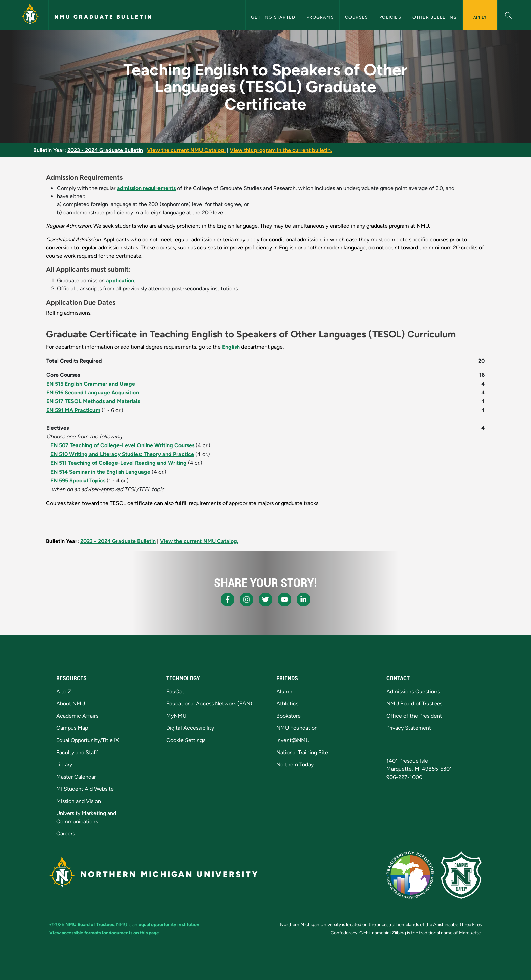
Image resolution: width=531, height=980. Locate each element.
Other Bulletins (435, 17)
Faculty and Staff (77, 752)
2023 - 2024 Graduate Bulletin (105, 150)
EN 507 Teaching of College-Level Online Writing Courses (122, 445)
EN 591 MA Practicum (73, 410)
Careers (66, 834)
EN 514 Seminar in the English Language (100, 472)
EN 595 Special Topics (78, 481)
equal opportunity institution (169, 924)
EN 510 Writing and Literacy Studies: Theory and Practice (122, 454)
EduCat (175, 691)
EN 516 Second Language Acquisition (93, 393)
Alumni (285, 691)
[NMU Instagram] (247, 600)
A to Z (64, 691)
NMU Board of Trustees (414, 704)
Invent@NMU (293, 740)
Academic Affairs (77, 716)
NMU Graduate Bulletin (103, 17)
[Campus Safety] (461, 875)
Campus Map (72, 728)
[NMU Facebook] (228, 600)
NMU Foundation (297, 728)
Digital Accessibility (190, 728)
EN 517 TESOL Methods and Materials (93, 401)
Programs (320, 17)
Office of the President (414, 716)
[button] (508, 14)
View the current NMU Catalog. (186, 150)
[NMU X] (265, 600)
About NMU (71, 704)
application (120, 280)
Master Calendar (76, 777)
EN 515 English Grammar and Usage (91, 384)
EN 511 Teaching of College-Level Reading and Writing (119, 463)
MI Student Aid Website (85, 789)
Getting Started (273, 17)
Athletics (287, 704)
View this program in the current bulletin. (281, 150)
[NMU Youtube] (284, 600)
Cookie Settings (186, 740)
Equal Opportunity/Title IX (88, 740)
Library (64, 765)
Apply (480, 17)
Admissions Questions (413, 691)
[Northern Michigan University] (30, 15)
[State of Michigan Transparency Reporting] (410, 875)
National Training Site (302, 752)
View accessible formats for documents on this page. (105, 933)
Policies (390, 17)
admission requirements (146, 188)
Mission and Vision (79, 801)
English (231, 347)
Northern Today (295, 765)
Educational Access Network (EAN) (209, 704)
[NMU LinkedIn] (303, 600)
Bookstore (289, 716)
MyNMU (176, 716)
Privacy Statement (409, 728)
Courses (357, 17)
